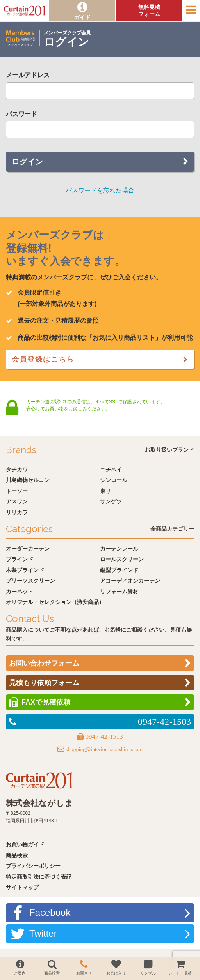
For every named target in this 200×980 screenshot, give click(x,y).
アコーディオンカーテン (130, 581)
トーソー (17, 491)
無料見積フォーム (149, 11)
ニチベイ (111, 470)
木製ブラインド (25, 570)
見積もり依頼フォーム (44, 683)
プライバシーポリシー (33, 866)
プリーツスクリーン (30, 581)
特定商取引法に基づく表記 (39, 877)
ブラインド (20, 559)
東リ (105, 491)
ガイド (82, 17)
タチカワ (17, 470)
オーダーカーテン (28, 549)
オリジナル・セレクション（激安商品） (55, 602)
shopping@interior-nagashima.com (104, 750)
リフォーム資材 (119, 592)
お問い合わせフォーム (44, 663)
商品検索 (17, 855)
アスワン (17, 501)
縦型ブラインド (119, 570)
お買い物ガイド (25, 844)
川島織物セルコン (28, 480)
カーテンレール (119, 549)
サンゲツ (111, 501)
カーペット (20, 592)
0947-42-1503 (164, 722)
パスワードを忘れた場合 (100, 190)
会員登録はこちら (43, 359)
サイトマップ (22, 887)
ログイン (27, 162)
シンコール (114, 480)
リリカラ (17, 512)
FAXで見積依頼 (46, 702)
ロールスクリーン (122, 559)
